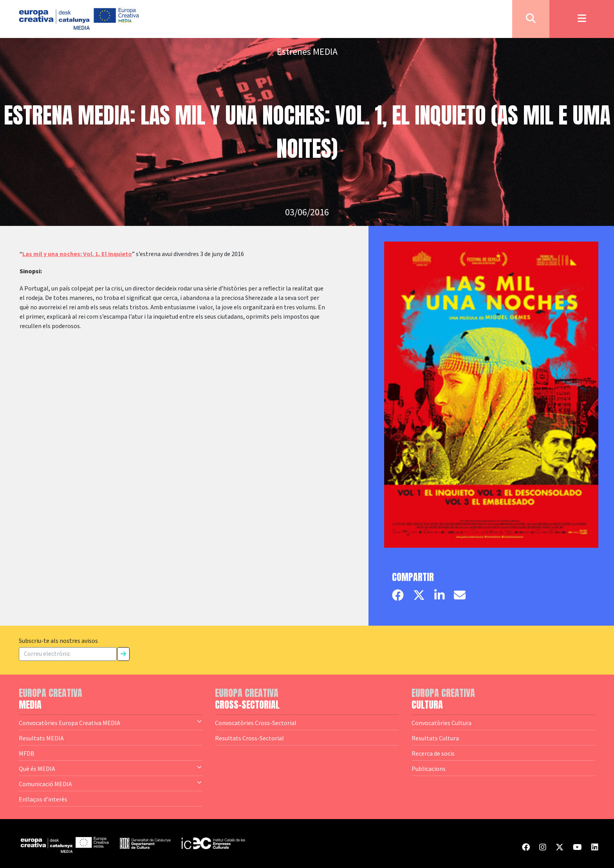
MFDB (27, 753)
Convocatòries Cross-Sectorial (256, 723)
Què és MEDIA (111, 768)
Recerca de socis (433, 753)
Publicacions (429, 769)
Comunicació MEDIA (111, 783)
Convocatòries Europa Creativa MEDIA (111, 722)
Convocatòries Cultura (442, 723)
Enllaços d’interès (43, 799)
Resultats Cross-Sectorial (249, 738)
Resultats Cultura (435, 738)
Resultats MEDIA (41, 738)
